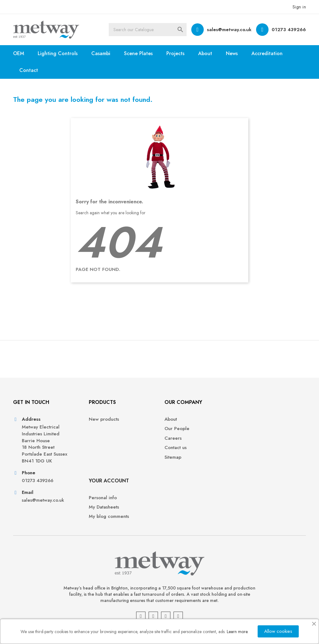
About (205, 53)
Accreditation (267, 53)
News (232, 53)
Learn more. (238, 632)
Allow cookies (278, 631)
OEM (19, 53)
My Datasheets (255, 429)
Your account (260, 402)
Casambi (101, 53)
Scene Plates (138, 53)
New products (104, 419)
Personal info (254, 419)
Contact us (175, 448)
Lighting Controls (58, 53)
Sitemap (173, 457)
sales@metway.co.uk (229, 30)
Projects (175, 53)
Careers (173, 438)
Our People (177, 429)
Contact (29, 70)
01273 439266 (289, 30)
